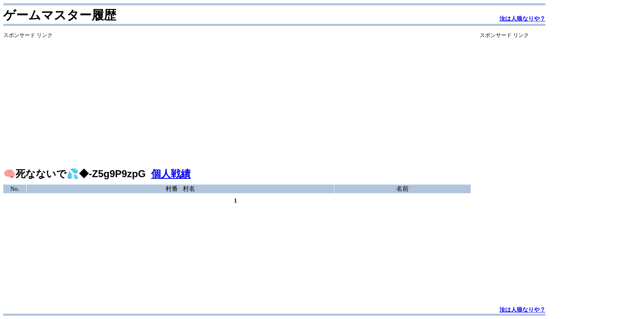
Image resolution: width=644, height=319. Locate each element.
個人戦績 (171, 174)
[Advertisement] (237, 97)
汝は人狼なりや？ (522, 19)
